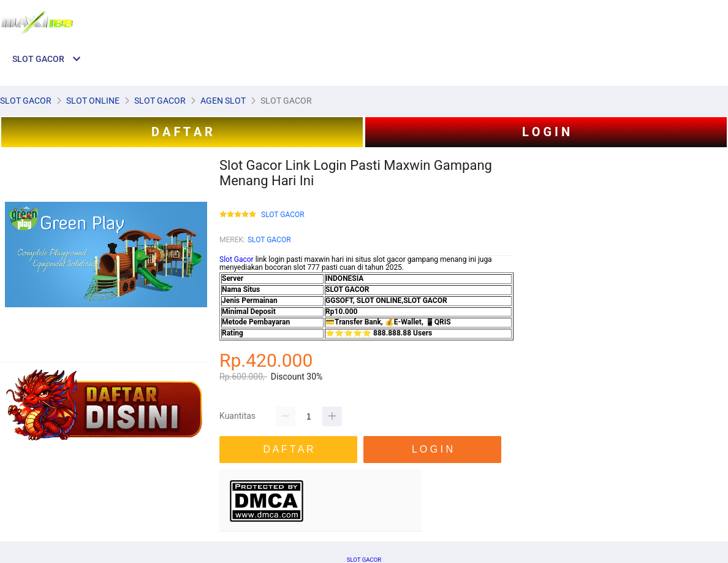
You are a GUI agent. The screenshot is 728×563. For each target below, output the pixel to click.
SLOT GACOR (283, 215)
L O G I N (546, 132)
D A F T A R (182, 132)
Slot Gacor (237, 259)
